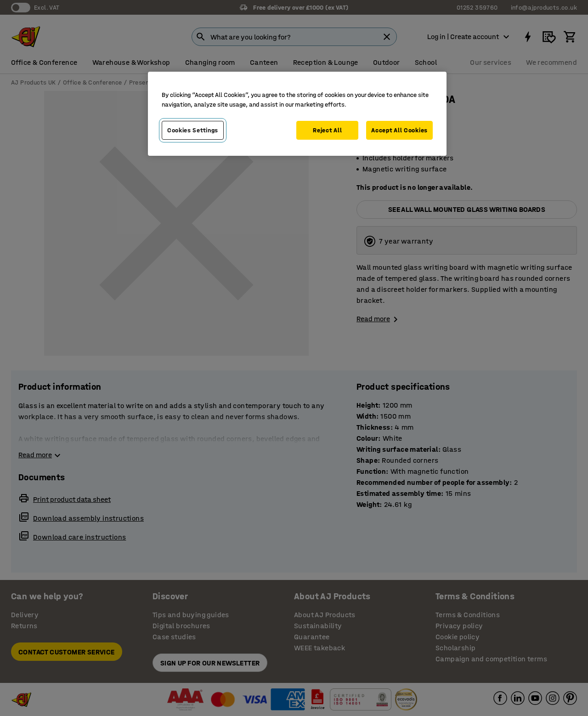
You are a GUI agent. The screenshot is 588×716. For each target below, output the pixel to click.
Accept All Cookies (399, 130)
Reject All (327, 130)
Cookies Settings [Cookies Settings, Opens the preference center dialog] (193, 130)
